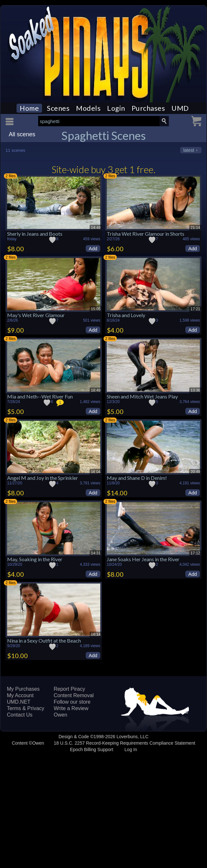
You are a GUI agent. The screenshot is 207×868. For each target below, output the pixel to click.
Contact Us (20, 715)
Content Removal (74, 695)
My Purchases (23, 689)
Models (88, 108)
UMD (180, 108)
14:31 (96, 553)
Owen (60, 715)
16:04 (96, 472)
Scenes (58, 108)
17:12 (195, 553)
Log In (131, 749)
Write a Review (71, 708)
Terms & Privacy (26, 708)
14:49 (96, 228)
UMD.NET (19, 702)
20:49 (195, 472)
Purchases (148, 108)
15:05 (96, 309)
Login (116, 108)
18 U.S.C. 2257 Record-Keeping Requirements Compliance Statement (124, 743)
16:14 (96, 635)
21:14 (195, 228)
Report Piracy (69, 689)
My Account (20, 695)
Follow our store (72, 702)
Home (29, 108)
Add (93, 248)
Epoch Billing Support (92, 749)
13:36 (195, 390)
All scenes (22, 134)
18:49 (96, 390)
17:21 (195, 309)
